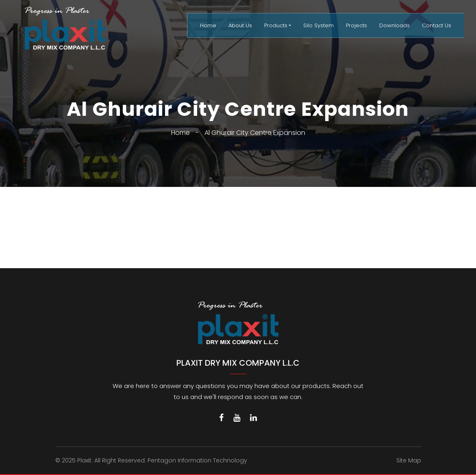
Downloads (394, 25)
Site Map (409, 460)
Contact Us (437, 25)
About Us (240, 25)
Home (208, 25)
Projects (356, 25)
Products (276, 25)
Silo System (318, 25)
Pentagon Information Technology (197, 460)
